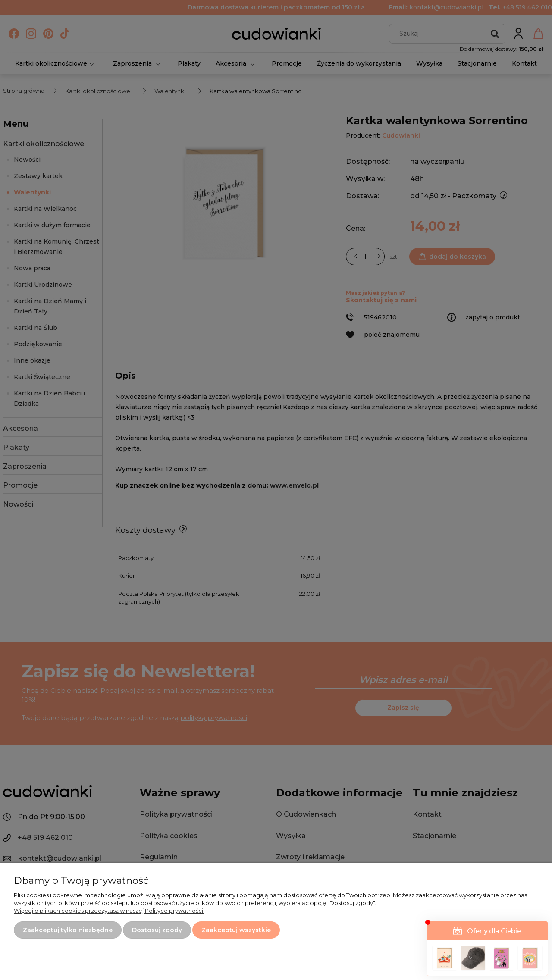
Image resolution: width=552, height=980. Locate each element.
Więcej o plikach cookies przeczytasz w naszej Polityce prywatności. (109, 911)
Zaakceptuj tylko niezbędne (68, 930)
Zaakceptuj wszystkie (236, 930)
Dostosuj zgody (157, 930)
